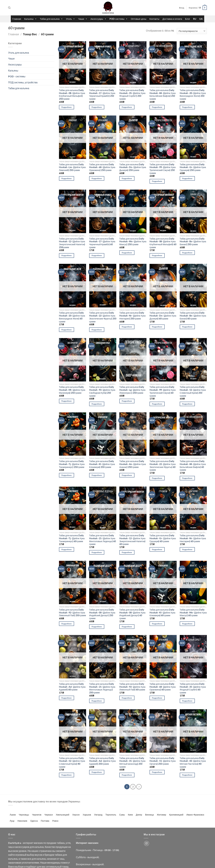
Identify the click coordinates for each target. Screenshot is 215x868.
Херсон (76, 815)
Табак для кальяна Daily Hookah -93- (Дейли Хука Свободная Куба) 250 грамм (102, 391)
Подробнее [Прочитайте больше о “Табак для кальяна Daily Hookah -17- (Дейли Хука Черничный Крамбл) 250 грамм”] (97, 107)
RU (195, 19)
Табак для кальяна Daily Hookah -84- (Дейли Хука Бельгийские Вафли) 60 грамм (193, 465)
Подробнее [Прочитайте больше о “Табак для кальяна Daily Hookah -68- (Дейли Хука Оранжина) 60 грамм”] (157, 698)
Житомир (161, 815)
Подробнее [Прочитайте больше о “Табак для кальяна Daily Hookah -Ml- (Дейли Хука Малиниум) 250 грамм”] (67, 401)
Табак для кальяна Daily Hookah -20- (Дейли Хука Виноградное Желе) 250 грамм (193, 94)
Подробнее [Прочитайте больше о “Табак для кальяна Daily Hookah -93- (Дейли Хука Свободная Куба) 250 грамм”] (97, 404)
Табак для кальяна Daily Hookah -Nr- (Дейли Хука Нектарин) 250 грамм (132, 316)
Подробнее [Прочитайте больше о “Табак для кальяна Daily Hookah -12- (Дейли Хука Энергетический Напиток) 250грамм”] (67, 255)
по (45, 843)
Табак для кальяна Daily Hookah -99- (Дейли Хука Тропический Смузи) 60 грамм (163, 391)
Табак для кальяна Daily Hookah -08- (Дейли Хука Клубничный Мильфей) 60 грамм (163, 243)
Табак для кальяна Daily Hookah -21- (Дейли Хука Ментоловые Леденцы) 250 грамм (102, 688)
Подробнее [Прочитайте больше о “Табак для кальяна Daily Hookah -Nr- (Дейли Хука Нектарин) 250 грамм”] (127, 327)
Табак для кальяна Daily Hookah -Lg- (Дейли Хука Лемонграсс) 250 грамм (132, 390)
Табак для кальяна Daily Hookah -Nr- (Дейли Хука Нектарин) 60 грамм (193, 538)
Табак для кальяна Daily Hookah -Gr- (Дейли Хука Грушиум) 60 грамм (163, 538)
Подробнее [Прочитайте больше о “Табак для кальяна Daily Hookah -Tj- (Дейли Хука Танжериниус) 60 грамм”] (67, 549)
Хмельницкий (62, 815)
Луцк (12, 821)
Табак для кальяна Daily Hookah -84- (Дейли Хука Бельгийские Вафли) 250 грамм (163, 94)
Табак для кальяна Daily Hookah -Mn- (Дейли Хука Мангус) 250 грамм (133, 241)
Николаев (22, 821)
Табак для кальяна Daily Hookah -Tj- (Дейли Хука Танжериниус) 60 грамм (72, 538)
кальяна (39, 847)
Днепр (139, 815)
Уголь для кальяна (19, 53)
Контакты (154, 19)
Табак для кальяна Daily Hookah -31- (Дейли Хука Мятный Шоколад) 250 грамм (132, 762)
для (32, 847)
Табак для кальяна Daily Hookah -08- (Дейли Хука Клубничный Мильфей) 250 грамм (72, 94)
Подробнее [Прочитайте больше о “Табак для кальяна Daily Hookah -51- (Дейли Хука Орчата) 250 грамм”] (157, 772)
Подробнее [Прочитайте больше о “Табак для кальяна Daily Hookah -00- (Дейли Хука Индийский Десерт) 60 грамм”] (127, 627)
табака (61, 843)
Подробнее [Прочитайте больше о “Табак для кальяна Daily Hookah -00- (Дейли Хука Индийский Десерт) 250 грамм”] (97, 627)
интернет (28, 843)
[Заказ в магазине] (192, 31)
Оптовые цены (139, 19)
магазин (38, 843)
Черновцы (24, 815)
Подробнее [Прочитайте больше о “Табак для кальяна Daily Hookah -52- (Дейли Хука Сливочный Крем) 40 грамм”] (67, 775)
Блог (188, 19)
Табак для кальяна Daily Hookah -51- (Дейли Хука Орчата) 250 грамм (163, 761)
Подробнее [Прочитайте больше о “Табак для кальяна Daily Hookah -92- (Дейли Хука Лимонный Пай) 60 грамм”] (127, 698)
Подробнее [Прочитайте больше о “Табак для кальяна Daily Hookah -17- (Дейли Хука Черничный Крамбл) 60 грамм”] (97, 255)
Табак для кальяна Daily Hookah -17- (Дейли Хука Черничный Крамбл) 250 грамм (102, 94)
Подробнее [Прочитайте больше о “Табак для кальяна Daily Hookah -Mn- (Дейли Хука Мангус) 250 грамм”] (127, 253)
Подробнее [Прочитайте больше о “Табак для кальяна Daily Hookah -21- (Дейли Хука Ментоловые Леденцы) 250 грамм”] (97, 701)
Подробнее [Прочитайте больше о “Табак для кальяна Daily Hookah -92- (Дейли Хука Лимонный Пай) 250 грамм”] (67, 624)
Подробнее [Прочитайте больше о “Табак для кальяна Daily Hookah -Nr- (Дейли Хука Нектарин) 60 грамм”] (187, 549)
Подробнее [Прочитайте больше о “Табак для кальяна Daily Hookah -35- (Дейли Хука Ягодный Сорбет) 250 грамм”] (127, 107)
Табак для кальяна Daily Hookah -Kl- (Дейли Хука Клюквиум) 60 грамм (162, 612)
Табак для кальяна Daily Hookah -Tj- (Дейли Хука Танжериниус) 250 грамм (72, 464)
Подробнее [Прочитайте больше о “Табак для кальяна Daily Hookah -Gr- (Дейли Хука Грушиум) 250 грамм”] (187, 178)
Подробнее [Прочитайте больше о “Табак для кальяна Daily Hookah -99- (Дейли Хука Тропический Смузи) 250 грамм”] (157, 181)
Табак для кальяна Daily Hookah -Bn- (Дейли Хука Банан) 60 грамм (193, 316)
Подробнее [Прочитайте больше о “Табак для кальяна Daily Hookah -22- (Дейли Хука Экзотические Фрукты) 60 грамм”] (157, 478)
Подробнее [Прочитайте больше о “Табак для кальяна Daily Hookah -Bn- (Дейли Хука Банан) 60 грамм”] (187, 327)
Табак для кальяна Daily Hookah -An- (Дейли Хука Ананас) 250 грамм (133, 464)
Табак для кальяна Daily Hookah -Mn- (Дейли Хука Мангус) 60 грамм (193, 612)
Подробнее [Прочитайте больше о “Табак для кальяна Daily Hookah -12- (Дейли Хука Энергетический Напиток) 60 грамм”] (127, 552)
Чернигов (37, 815)
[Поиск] (9, 8)
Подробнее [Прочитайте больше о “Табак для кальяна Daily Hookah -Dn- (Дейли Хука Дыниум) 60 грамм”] (157, 327)
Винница (149, 815)
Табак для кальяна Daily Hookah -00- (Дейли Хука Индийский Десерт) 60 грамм (132, 614)
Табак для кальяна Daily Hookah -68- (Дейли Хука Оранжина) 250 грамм (102, 167)
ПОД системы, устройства (23, 82)
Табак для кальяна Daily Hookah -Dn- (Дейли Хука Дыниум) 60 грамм (163, 316)
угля (68, 843)
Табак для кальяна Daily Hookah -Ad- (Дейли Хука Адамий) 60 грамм (72, 687)
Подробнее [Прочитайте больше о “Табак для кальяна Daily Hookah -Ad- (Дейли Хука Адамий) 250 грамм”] (97, 772)
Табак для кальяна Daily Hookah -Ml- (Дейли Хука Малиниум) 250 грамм (72, 390)
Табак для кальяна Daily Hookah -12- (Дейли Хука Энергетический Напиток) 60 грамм (132, 540)
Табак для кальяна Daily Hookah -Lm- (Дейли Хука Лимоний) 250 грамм (72, 167)
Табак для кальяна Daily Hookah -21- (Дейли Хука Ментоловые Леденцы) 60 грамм (102, 540)
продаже (51, 843)
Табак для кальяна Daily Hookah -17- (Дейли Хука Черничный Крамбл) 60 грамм (102, 243)
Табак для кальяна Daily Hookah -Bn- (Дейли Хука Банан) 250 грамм (193, 241)
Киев (130, 815)
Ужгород (98, 815)
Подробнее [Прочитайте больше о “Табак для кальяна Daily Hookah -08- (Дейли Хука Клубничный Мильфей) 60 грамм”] (157, 255)
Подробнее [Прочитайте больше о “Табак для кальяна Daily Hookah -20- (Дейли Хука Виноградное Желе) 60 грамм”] (67, 330)
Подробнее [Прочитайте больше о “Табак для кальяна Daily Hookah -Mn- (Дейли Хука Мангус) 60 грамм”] (187, 624)
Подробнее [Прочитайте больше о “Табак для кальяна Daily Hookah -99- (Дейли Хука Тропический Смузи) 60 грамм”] (157, 404)
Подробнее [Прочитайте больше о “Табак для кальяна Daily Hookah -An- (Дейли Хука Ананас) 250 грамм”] (127, 475)
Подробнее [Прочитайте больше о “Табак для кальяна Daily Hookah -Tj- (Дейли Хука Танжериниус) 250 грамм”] (67, 475)
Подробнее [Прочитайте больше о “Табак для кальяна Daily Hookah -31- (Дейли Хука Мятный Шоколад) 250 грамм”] (127, 775)
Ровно (55, 821)
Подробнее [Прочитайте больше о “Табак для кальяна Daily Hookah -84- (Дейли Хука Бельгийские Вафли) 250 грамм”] (157, 107)
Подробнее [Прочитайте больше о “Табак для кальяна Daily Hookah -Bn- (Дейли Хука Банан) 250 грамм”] (187, 253)
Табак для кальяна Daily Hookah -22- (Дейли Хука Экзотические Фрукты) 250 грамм (103, 317)
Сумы (122, 815)
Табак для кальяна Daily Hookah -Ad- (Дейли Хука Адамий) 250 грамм (102, 761)
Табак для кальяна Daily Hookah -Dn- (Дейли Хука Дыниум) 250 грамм (133, 167)
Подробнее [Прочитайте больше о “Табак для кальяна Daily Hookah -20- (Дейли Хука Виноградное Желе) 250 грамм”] (187, 107)
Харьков (87, 815)
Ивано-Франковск (195, 815)
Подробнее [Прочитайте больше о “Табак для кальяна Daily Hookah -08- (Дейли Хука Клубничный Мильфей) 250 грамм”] (67, 107)
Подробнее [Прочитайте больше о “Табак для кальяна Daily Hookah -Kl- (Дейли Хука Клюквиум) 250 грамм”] (97, 475)
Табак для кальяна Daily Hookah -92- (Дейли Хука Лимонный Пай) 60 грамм (132, 687)
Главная (17, 19)
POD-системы (119, 19)
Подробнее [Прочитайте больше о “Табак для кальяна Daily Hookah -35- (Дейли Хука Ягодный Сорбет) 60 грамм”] (187, 701)
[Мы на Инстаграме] (147, 843)
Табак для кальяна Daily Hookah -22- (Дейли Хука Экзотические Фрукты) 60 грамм (163, 465)
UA (201, 19)
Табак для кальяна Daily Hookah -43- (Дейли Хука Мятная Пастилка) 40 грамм (193, 762)
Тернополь (111, 815)
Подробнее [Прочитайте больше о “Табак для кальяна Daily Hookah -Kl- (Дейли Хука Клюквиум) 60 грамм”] (157, 624)
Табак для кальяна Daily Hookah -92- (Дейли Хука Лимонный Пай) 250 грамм (72, 612)
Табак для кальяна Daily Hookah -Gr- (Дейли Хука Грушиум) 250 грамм (193, 167)
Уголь (71, 19)
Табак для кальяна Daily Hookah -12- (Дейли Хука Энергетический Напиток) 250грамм (72, 243)
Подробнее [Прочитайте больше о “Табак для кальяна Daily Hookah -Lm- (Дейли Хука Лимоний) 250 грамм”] (67, 178)
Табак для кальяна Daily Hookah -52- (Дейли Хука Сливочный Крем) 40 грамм (72, 762)
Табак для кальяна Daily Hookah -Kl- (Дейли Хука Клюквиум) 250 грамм (102, 464)
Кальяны (30, 19)
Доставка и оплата (172, 19)
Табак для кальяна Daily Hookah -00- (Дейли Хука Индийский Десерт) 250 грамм (102, 614)
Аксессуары (98, 19)
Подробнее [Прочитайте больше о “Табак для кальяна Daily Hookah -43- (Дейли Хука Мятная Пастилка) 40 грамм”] (187, 775)
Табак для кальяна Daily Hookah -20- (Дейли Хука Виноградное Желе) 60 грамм (72, 317)
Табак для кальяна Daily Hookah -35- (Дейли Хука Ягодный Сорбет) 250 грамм (132, 94)
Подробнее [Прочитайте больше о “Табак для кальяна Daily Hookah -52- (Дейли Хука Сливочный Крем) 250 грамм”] (187, 404)
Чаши (83, 19)
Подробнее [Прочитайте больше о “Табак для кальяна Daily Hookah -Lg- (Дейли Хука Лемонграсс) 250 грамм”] (127, 401)
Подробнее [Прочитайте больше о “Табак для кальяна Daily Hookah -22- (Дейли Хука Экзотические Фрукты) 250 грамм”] (97, 330)
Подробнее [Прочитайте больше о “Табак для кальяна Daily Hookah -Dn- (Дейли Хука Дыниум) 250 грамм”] (127, 178)
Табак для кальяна (51, 19)
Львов (13, 815)
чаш (10, 847)
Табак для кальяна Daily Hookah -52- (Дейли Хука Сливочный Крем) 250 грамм (193, 391)
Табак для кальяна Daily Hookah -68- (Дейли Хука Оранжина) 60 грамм (163, 687)
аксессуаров (22, 847)
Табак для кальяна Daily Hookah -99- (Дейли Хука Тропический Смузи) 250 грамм (163, 169)
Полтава (45, 821)
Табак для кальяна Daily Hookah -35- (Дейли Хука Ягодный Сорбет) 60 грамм (193, 688)
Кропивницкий (176, 815)
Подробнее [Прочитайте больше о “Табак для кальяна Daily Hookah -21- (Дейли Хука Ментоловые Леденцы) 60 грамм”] (97, 552)
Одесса (34, 821)
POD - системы (17, 76)
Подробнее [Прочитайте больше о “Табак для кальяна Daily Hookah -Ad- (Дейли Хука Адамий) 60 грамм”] (67, 698)
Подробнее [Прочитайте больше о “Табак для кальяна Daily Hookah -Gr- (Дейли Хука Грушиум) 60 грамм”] (157, 549)
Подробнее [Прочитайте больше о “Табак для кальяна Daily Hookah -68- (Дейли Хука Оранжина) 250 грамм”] (97, 178)
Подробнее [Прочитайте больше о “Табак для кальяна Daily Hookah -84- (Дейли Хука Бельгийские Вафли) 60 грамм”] (187, 478)
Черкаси (49, 815)
